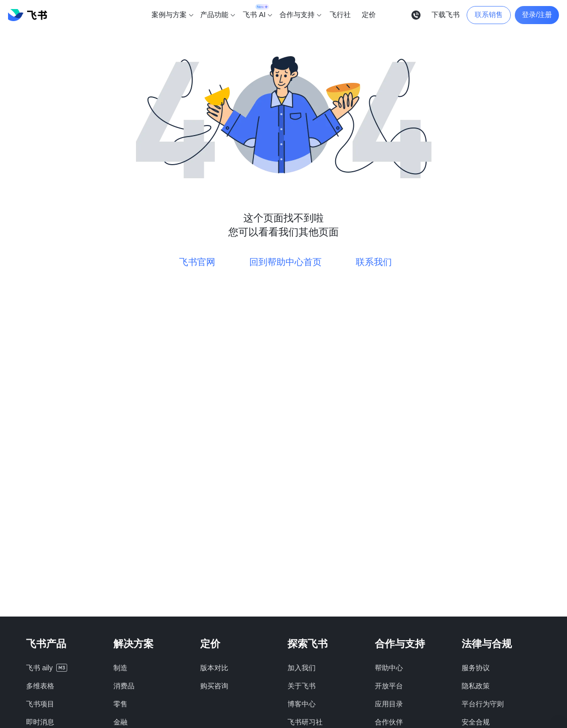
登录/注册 (537, 15)
